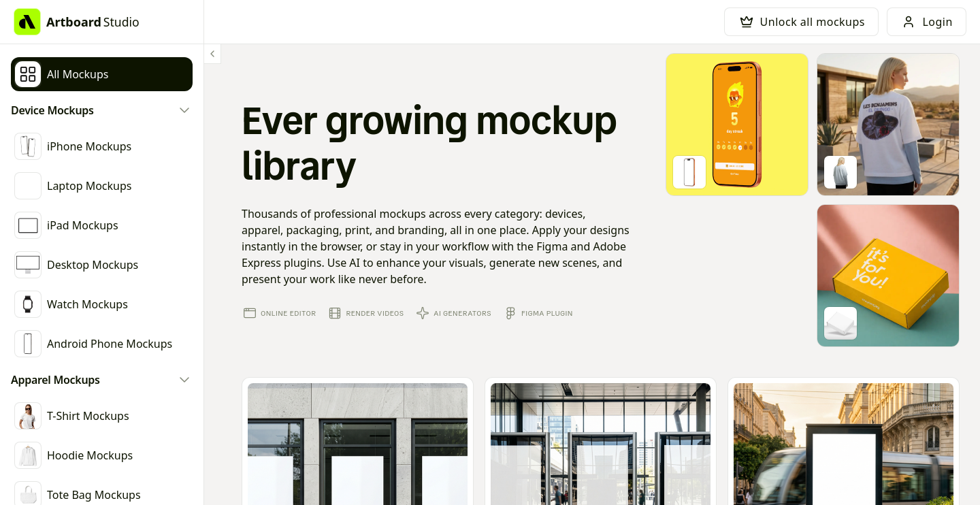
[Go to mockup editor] (737, 125)
